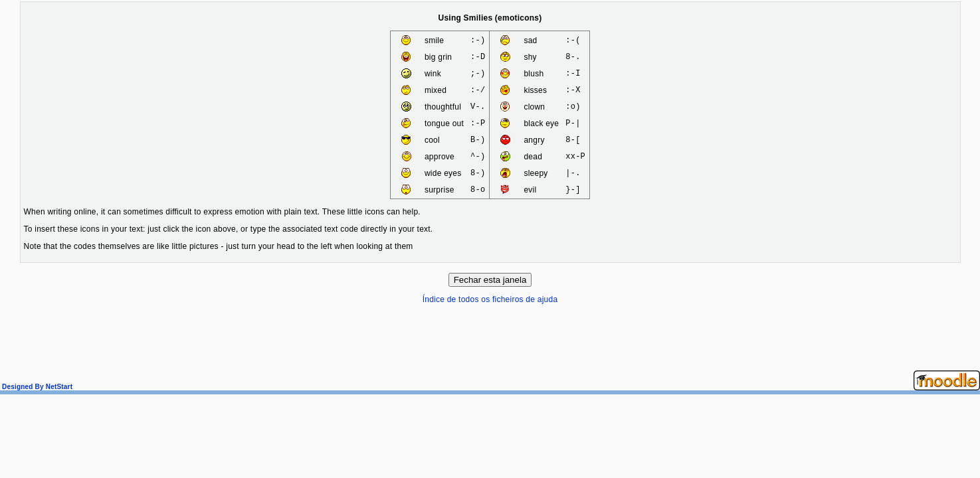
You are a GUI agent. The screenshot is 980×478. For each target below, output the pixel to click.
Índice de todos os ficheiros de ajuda (490, 299)
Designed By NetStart (36, 387)
